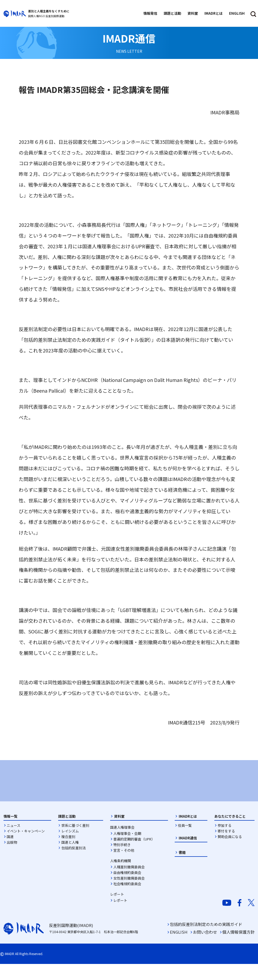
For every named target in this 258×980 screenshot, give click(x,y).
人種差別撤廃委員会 (129, 883)
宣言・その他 (124, 867)
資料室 (119, 833)
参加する (225, 842)
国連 (10, 853)
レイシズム (70, 847)
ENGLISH (179, 948)
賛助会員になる (230, 853)
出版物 (12, 859)
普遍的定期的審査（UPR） (134, 855)
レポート (120, 917)
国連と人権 (70, 859)
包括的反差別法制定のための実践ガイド (206, 940)
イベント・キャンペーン (26, 847)
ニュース (14, 842)
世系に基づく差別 (75, 842)
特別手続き (122, 861)
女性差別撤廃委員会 (129, 894)
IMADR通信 (188, 854)
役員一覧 (185, 842)
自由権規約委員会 (127, 889)
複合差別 (68, 853)
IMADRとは (188, 833)
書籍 (182, 869)
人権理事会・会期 (127, 850)
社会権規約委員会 (127, 900)
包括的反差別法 (74, 864)
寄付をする (226, 847)
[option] (44, 788)
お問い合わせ (205, 948)
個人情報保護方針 (238, 948)
